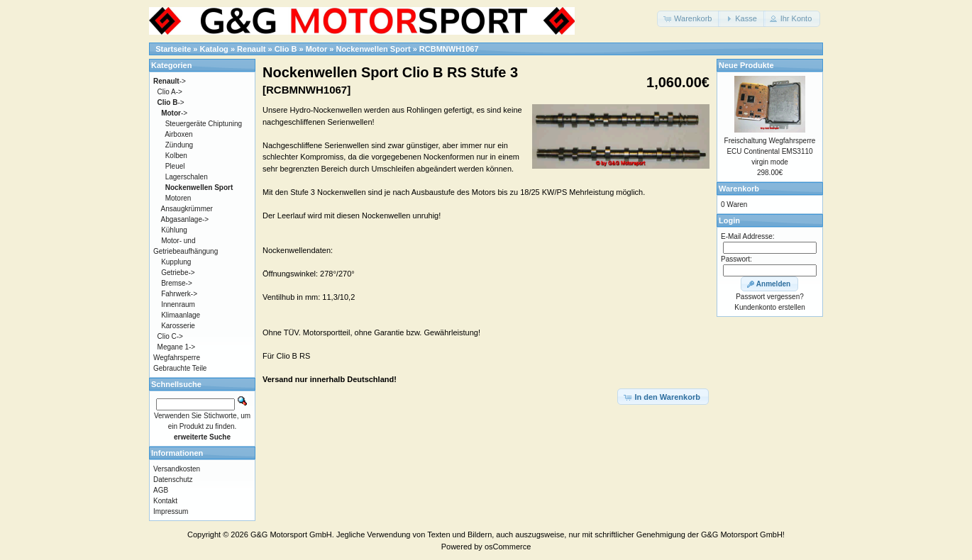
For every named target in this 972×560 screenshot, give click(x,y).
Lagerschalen (187, 177)
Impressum (171, 511)
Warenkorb (739, 189)
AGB (161, 490)
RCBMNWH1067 (449, 49)
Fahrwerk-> (179, 294)
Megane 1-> (177, 347)
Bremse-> (177, 283)
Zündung (179, 145)
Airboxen (178, 134)
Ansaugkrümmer (187, 209)
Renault (251, 49)
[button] (689, 19)
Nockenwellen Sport (373, 49)
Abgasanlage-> (185, 219)
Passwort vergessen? (770, 297)
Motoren (178, 198)
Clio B (286, 49)
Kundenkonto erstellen (770, 307)
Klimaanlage (181, 315)
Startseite (173, 49)
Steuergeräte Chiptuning (204, 124)
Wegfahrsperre (177, 358)
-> (170, 81)
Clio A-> (170, 92)
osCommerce (508, 547)
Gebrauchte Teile (180, 368)
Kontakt (165, 501)
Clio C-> (170, 336)
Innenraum (178, 304)
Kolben (176, 156)
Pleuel (175, 166)
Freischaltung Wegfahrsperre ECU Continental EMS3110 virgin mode (770, 151)
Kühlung (174, 230)
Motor (317, 49)
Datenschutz (173, 480)
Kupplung (176, 262)
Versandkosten (177, 469)
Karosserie (178, 326)
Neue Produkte (746, 65)
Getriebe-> (178, 273)
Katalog (214, 49)
